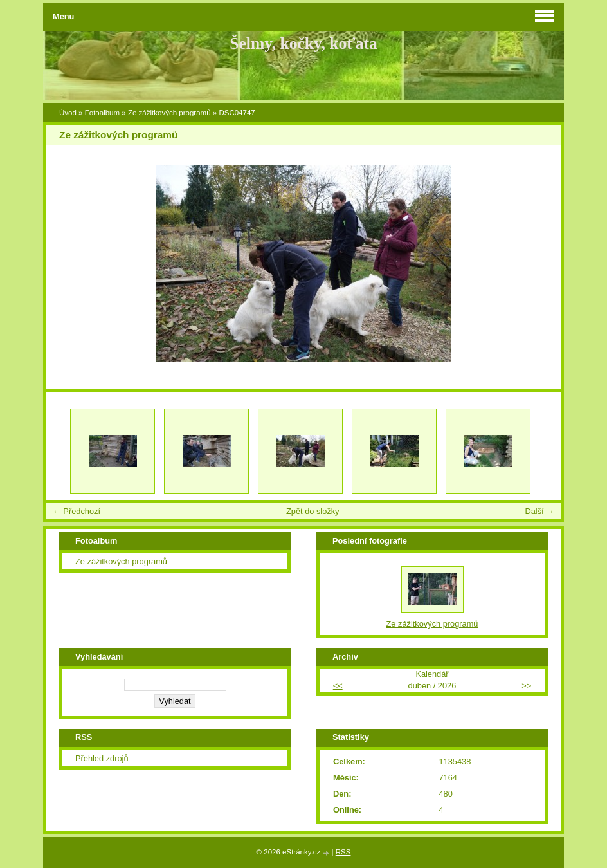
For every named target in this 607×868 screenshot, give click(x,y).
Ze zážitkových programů (169, 113)
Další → (539, 511)
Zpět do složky (313, 511)
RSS (343, 852)
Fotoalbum (102, 113)
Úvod (68, 113)
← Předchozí (77, 511)
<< (338, 686)
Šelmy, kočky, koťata (303, 43)
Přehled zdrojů (102, 758)
